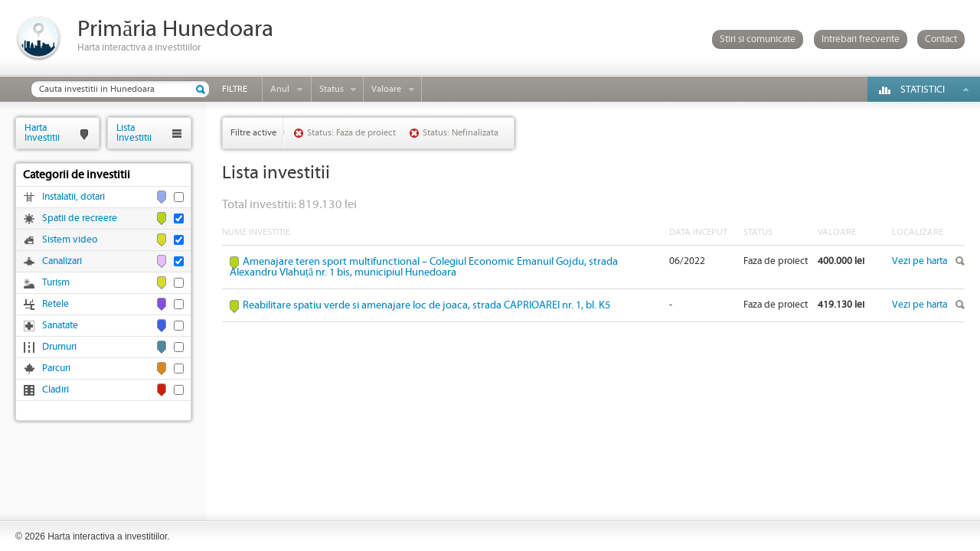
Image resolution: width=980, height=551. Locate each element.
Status (332, 89)
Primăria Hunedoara (175, 29)
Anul (280, 89)
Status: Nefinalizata (461, 133)
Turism (56, 283)
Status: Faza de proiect (351, 133)
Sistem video (70, 240)
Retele (56, 304)
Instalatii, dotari (73, 197)
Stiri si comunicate (758, 39)
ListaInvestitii (134, 133)
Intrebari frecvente (861, 39)
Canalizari (62, 261)
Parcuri (56, 368)
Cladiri (56, 390)
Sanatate (60, 326)
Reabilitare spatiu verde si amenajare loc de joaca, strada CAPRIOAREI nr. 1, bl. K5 (426, 305)
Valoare (386, 89)
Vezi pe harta (920, 261)
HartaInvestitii (42, 133)
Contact (941, 39)
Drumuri (59, 347)
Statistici (923, 90)
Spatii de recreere (80, 218)
